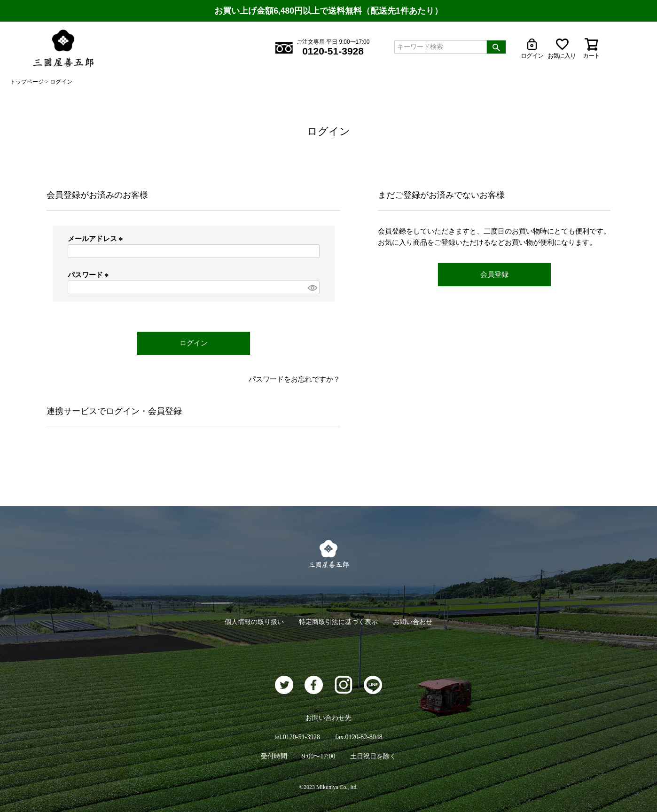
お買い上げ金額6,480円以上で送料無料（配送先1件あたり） (328, 11)
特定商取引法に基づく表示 (338, 622)
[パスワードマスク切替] (312, 287)
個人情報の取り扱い (254, 622)
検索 (496, 47)
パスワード (90, 275)
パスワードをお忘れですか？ (294, 379)
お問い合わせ (413, 622)
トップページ (27, 82)
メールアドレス (97, 239)
